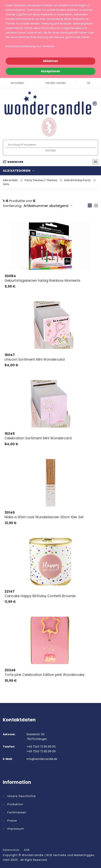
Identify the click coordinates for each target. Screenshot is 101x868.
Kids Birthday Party (77, 180)
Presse (12, 821)
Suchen (51, 151)
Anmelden (17, 83)
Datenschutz (11, 850)
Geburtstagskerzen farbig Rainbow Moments (42, 280)
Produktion (15, 804)
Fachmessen (17, 812)
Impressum (16, 829)
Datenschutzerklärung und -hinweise (30, 46)
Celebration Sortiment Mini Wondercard (38, 438)
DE (89, 83)
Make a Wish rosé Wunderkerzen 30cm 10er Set (44, 517)
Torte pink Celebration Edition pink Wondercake (44, 675)
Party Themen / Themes (41, 180)
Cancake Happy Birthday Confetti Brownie (40, 596)
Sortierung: (12, 206)
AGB (27, 850)
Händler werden (56, 83)
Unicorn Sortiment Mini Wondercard (35, 359)
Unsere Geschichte (22, 796)
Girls (6, 184)
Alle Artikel (10, 180)
